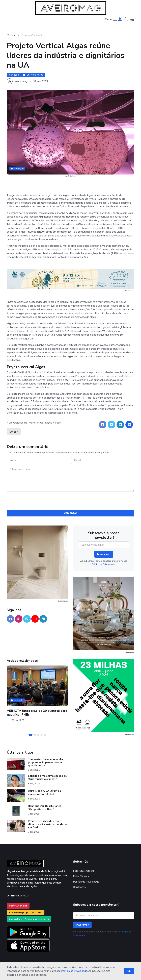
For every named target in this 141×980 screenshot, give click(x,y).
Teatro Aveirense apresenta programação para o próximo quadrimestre (46, 762)
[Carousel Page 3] (38, 735)
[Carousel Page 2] (35, 735)
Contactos (79, 887)
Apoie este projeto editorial (26, 912)
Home (11, 35)
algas (58, 423)
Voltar (14, 432)
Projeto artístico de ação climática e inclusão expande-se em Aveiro (48, 824)
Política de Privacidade (74, 971)
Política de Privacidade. (104, 564)
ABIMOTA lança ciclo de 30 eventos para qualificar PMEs (37, 713)
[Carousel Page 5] (45, 735)
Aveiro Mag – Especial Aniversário (29, 919)
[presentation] (71, 500)
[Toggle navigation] (111, 20)
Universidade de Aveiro (22, 423)
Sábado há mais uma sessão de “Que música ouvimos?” (47, 777)
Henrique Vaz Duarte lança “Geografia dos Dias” (45, 808)
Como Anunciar (18, 906)
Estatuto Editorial (83, 871)
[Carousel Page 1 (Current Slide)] (31, 735)
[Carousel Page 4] (42, 735)
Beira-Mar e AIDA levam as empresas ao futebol (44, 793)
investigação (45, 423)
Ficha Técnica (81, 876)
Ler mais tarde (33, 75)
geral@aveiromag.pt (18, 896)
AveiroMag (21, 81)
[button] (126, 20)
